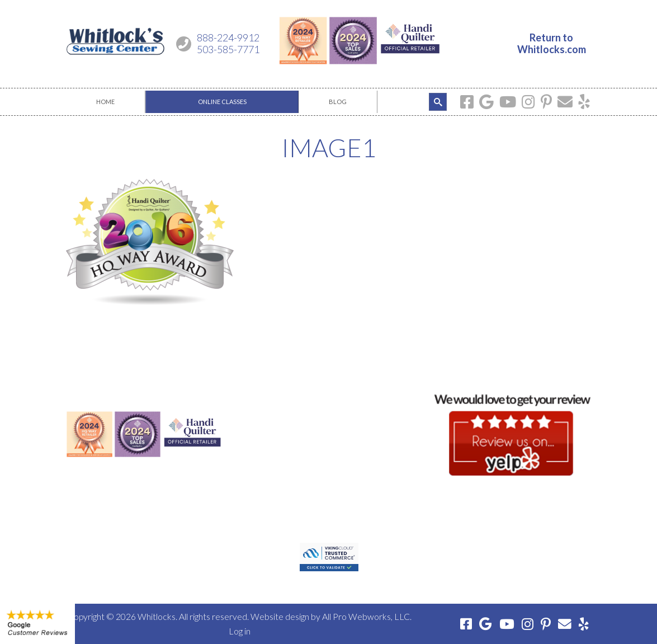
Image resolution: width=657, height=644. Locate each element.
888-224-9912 (228, 37)
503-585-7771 (228, 49)
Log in (240, 631)
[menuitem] (106, 102)
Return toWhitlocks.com (552, 44)
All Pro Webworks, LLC (366, 616)
